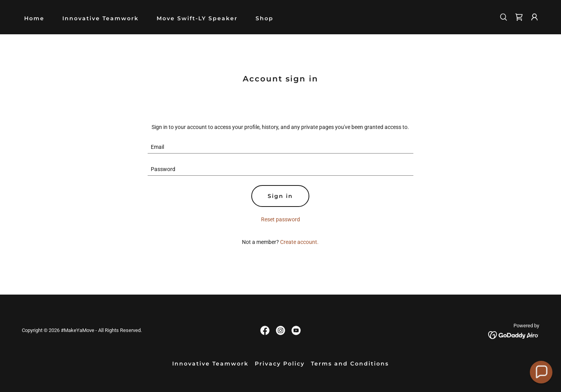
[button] (535, 17)
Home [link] (34, 18)
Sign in (280, 196)
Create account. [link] (299, 242)
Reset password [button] (280, 219)
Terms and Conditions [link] (350, 364)
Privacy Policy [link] (280, 364)
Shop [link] (265, 18)
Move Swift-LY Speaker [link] (197, 18)
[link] (519, 17)
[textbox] (281, 147)
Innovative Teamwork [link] (101, 18)
